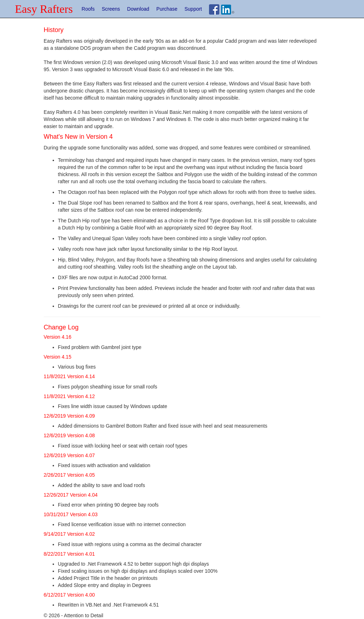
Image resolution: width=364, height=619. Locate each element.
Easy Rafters (44, 9)
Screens (111, 9)
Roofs (88, 9)
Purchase (167, 9)
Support (193, 9)
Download (138, 9)
